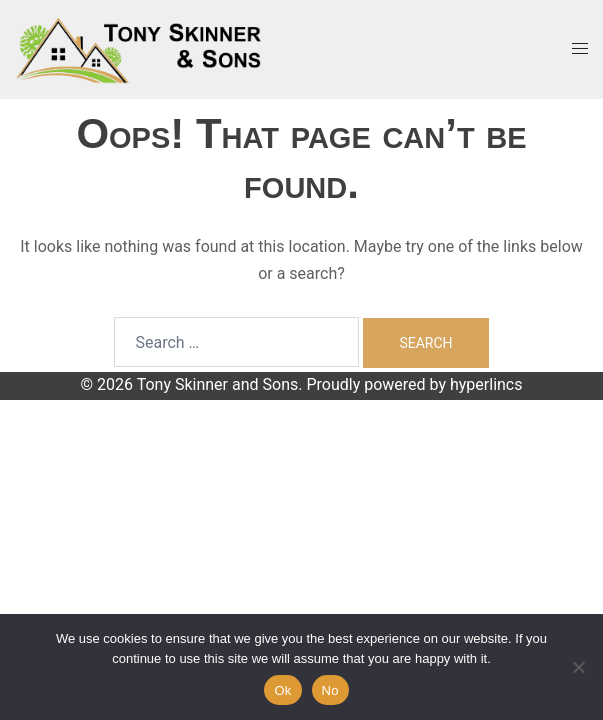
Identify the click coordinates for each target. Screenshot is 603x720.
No (330, 690)
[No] (578, 667)
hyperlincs (486, 384)
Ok (282, 690)
